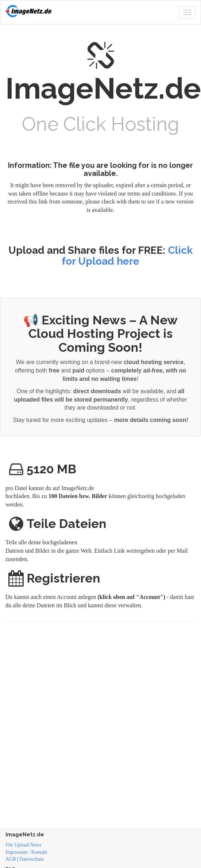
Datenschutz (31, 859)
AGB (11, 859)
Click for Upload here (127, 256)
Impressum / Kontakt (26, 852)
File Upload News (23, 845)
